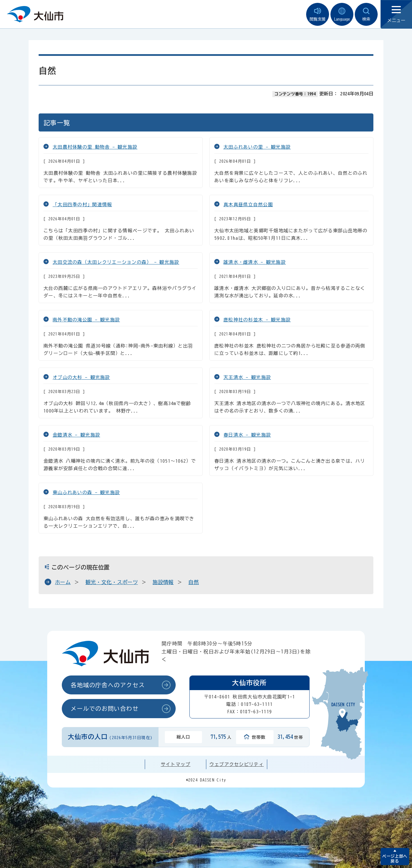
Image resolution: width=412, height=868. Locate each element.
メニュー (396, 14)
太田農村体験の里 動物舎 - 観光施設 (95, 147)
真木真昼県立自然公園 (248, 205)
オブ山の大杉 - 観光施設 (81, 377)
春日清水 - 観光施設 (247, 435)
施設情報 (163, 582)
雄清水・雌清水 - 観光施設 (255, 262)
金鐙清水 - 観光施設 (76, 435)
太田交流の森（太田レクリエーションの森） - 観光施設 (116, 262)
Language (342, 14)
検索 (366, 14)
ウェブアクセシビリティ (237, 764)
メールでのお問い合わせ (105, 708)
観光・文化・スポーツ (112, 582)
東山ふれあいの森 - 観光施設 (86, 492)
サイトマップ (176, 764)
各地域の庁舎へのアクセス (108, 685)
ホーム (63, 582)
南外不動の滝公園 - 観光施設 (86, 320)
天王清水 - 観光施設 (247, 377)
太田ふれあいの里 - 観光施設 (257, 147)
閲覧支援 (318, 14)
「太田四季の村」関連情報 (82, 205)
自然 (194, 582)
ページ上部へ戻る (395, 859)
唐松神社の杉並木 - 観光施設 (257, 320)
